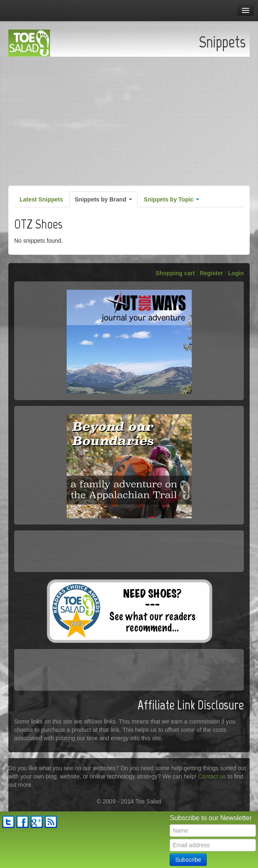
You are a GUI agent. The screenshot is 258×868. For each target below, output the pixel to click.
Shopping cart (175, 273)
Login (236, 273)
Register (211, 273)
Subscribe (188, 860)
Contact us (212, 776)
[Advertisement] (129, 119)
